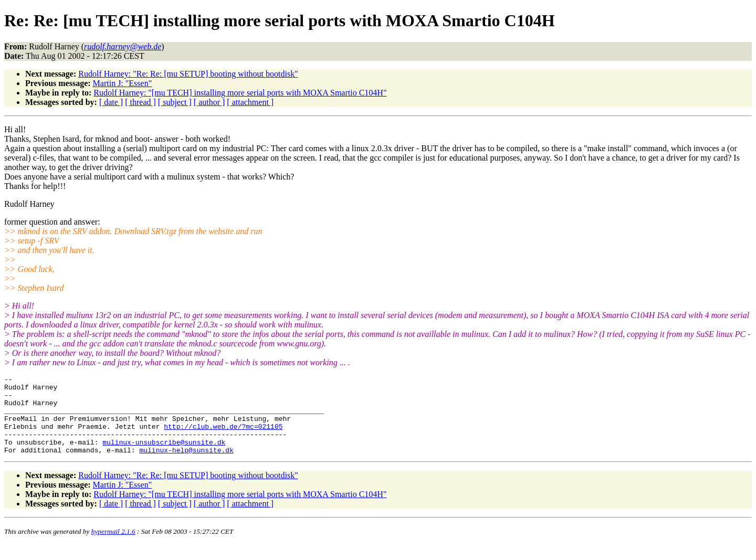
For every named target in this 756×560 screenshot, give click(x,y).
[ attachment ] (250, 102)
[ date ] (111, 102)
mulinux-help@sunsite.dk (186, 466)
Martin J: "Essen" (123, 83)
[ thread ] (140, 102)
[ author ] (209, 102)
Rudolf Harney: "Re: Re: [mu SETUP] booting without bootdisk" (188, 74)
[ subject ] (175, 102)
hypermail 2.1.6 (113, 547)
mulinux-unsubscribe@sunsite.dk (164, 456)
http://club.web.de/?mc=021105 (223, 437)
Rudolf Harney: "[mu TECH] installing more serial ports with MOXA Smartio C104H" (240, 93)
